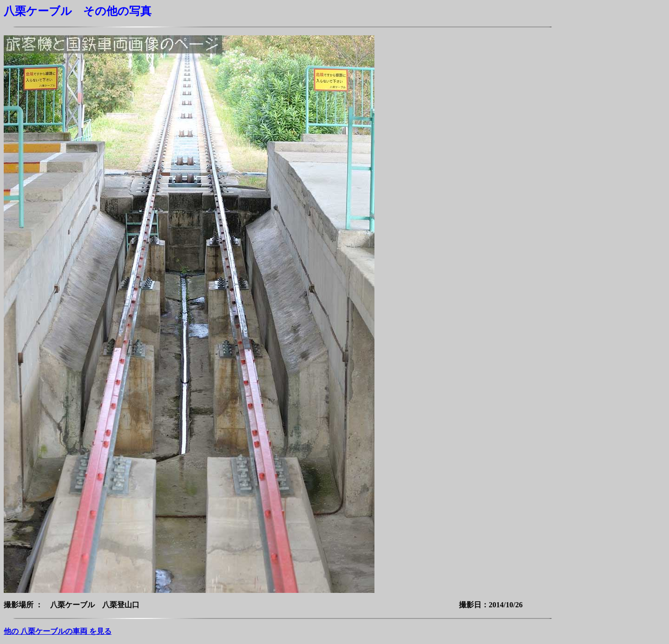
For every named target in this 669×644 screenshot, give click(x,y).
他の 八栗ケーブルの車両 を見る (58, 631)
